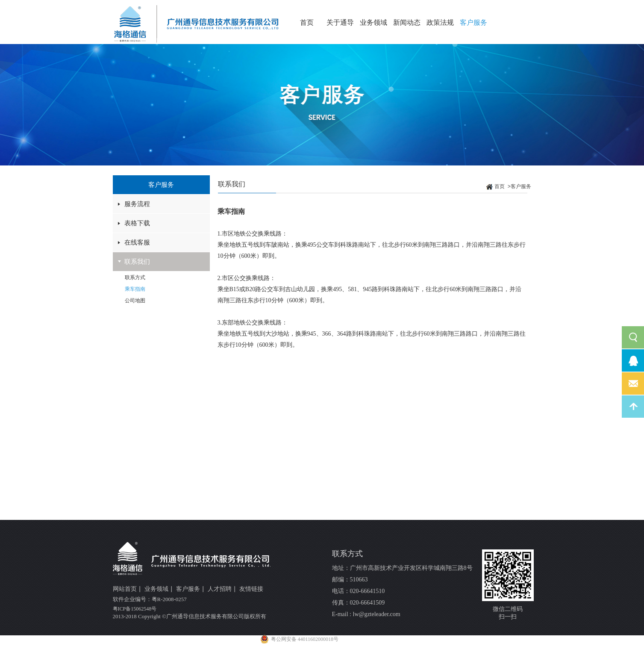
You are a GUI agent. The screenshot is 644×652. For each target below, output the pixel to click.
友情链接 (251, 589)
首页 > (503, 187)
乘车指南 (135, 289)
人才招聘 (222, 589)
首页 (307, 22)
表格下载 (137, 223)
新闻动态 (407, 22)
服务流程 (137, 204)
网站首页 (127, 589)
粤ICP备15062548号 (135, 609)
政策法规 (440, 22)
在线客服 (137, 242)
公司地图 (135, 301)
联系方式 (135, 277)
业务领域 (373, 22)
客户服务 (473, 22)
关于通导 (340, 22)
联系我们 (137, 262)
